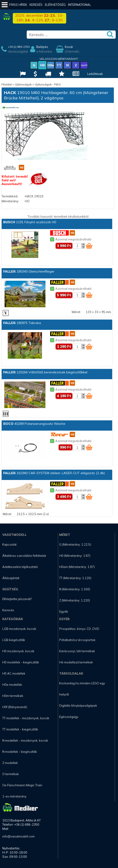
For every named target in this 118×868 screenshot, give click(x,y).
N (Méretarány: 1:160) (75, 589)
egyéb (84, 65)
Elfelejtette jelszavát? (17, 599)
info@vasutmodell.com (18, 836)
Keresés (36, 5)
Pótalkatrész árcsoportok (77, 640)
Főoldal (7, 84)
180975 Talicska (22, 323)
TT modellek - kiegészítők (20, 729)
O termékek (11, 774)
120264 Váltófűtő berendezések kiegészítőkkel (45, 372)
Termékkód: (10, 196)
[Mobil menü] (5, 5)
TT (59, 65)
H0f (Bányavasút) (15, 707)
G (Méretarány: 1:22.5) (75, 544)
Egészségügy (69, 717)
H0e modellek (12, 685)
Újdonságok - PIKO (48, 84)
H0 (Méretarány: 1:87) (75, 556)
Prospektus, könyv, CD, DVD (79, 629)
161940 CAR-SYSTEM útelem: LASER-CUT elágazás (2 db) (54, 473)
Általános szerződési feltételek (24, 556)
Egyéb (64, 611)
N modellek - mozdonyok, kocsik (25, 740)
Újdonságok (23, 84)
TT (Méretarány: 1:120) (75, 578)
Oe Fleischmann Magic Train (22, 785)
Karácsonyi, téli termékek (77, 651)
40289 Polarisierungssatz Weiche (34, 424)
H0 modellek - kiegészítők (21, 662)
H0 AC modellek (14, 673)
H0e (51, 65)
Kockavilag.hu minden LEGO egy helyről (82, 689)
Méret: (76, 312)
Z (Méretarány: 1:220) (75, 600)
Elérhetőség (55, 5)
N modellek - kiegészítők (20, 752)
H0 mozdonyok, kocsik (18, 651)
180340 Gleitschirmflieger (29, 271)
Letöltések (95, 74)
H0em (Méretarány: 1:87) (77, 567)
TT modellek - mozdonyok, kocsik (26, 718)
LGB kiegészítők (14, 640)
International (80, 5)
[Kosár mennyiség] (77, 246)
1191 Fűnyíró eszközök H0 (30, 222)
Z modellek (10, 763)
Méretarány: (10, 201)
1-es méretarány (14, 796)
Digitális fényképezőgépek (78, 706)
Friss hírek (18, 5)
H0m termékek (13, 696)
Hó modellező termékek (76, 662)
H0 (42, 65)
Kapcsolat (9, 544)
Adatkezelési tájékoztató (20, 567)
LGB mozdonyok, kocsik (19, 629)
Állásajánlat (11, 578)
